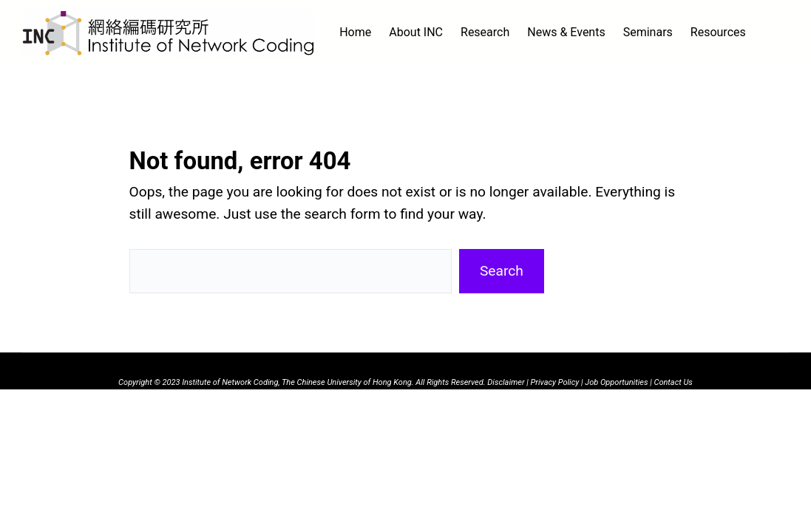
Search (502, 271)
